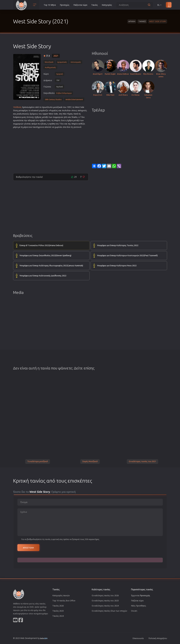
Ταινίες (94, 5)
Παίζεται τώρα (137, 601)
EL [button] (160, 5)
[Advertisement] (51, 150)
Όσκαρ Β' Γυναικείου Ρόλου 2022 (41, 246)
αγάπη (52, 124)
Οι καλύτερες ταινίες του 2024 (105, 606)
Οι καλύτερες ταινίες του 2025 (105, 601)
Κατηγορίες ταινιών (61, 595)
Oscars (134, 611)
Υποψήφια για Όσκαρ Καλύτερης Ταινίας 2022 (118, 245)
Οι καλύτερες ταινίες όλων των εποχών (109, 611)
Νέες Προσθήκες (138, 606)
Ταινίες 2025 (58, 611)
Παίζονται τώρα (80, 5)
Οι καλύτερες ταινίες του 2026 (105, 595)
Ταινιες (142, 21)
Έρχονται (141, 595)
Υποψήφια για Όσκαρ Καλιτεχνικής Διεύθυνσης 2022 (43, 276)
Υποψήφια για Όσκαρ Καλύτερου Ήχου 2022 (117, 266)
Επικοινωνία (138, 638)
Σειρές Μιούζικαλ (90, 461)
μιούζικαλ (58, 107)
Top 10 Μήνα (50, 5)
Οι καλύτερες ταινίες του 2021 (142, 461)
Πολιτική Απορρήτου (158, 638)
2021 (56, 56)
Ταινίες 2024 (58, 616)
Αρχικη (132, 21)
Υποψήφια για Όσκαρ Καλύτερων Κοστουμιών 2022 (127, 256)
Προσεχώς (65, 5)
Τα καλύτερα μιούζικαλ (38, 461)
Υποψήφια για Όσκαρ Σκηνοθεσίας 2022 (45, 256)
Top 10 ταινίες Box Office (64, 601)
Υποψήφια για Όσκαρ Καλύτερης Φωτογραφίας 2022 (51, 266)
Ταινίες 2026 (58, 606)
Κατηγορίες (107, 5)
